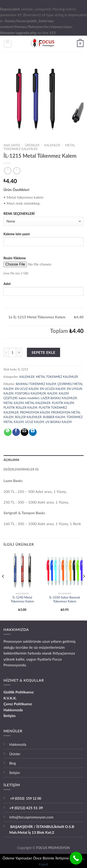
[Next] (84, 586)
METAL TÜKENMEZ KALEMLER (57, 377)
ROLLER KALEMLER (28, 417)
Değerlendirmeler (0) (21, 469)
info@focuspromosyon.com (31, 817)
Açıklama (11, 460)
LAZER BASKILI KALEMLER (59, 398)
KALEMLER (52, 145)
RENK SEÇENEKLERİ (19, 214)
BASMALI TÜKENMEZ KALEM (36, 384)
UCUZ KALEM (34, 422)
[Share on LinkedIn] (33, 432)
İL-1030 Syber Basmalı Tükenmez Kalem (65, 599)
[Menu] (8, 44)
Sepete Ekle (43, 352)
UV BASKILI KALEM (59, 422)
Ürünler (15, 754)
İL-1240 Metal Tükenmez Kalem (22, 599)
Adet (7, 284)
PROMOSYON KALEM (35, 412)
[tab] (43, 460)
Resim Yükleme (15, 258)
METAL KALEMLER (38, 403)
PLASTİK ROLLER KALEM (20, 407)
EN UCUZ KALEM (27, 389)
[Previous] (3, 586)
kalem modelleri (29, 398)
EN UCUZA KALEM (53, 389)
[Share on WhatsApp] (8, 432)
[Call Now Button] (76, 858)
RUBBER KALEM (54, 417)
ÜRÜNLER (32, 145)
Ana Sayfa (12, 145)
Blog (13, 763)
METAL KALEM (14, 403)
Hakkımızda (13, 710)
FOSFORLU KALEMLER (30, 393)
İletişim (10, 716)
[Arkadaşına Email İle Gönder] (24, 432)
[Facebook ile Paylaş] (16, 432)
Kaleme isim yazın (17, 234)
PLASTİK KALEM (63, 403)
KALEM (52, 393)
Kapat (43, 864)
